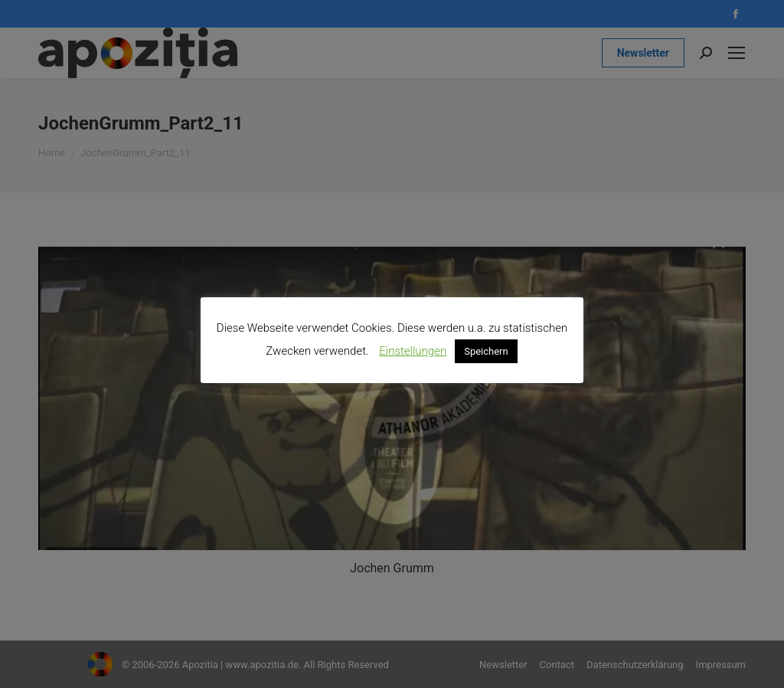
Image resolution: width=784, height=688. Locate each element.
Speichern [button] (486, 351)
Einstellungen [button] (413, 351)
